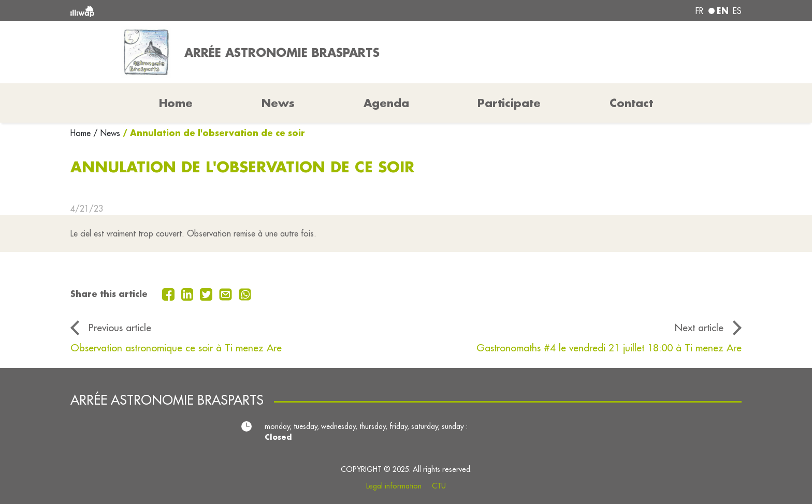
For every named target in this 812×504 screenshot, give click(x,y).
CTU (439, 486)
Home (82, 133)
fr (699, 11)
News (278, 103)
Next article (699, 328)
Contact (631, 103)
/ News (107, 133)
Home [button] (176, 103)
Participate (509, 103)
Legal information (394, 486)
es (737, 11)
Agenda (386, 103)
